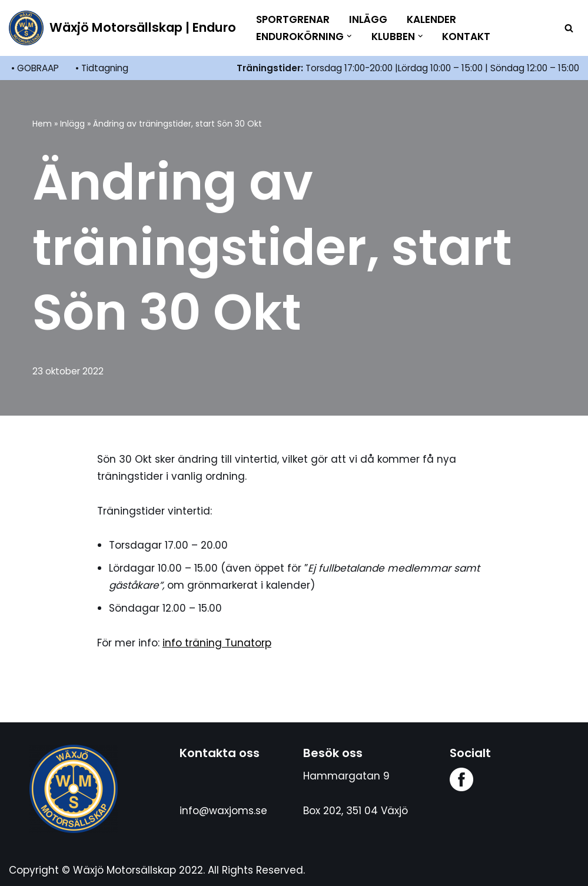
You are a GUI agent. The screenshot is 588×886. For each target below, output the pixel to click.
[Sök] (569, 28)
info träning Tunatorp (217, 643)
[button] (349, 36)
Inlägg (368, 19)
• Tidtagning (102, 68)
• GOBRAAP (35, 68)
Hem (42, 124)
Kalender (431, 19)
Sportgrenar (293, 19)
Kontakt (466, 36)
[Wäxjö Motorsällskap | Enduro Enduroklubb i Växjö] (122, 28)
